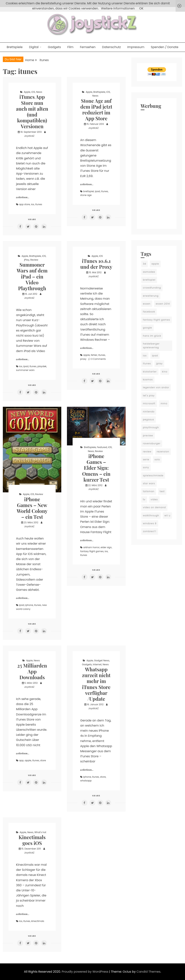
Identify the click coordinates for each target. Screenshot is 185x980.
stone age (86, 195)
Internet (97, 664)
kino (165, 372)
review (147, 452)
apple (86, 355)
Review (34, 260)
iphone (29, 605)
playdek (42, 366)
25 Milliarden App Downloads (32, 671)
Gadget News (102, 660)
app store (25, 204)
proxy (83, 359)
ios (33, 204)
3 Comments (98, 359)
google (147, 328)
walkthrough (151, 515)
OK (141, 8)
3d (145, 264)
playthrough (151, 427)
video (154, 499)
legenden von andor (156, 387)
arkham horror (91, 547)
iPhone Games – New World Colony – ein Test (32, 508)
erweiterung (151, 296)
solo (157, 459)
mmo (164, 403)
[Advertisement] (157, 169)
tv (144, 499)
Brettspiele (15, 47)
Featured (102, 447)
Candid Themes (149, 972)
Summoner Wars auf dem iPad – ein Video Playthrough (32, 276)
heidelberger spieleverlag (151, 346)
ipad (97, 191)
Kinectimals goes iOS (32, 840)
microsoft (149, 403)
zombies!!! (150, 531)
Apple (27, 92)
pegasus (149, 419)
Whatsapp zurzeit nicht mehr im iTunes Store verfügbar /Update (96, 684)
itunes (39, 204)
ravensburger (152, 443)
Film (70, 47)
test (162, 491)
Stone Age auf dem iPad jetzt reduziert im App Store (96, 110)
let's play (149, 396)
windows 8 (150, 523)
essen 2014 (163, 304)
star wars (149, 483)
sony (146, 467)
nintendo (149, 412)
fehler (94, 355)
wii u (167, 515)
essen (147, 304)
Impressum (136, 47)
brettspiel (89, 191)
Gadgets (54, 47)
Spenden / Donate (165, 47)
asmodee (149, 272)
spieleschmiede (153, 475)
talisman (149, 491)
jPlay (27, 260)
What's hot (40, 832)
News (39, 92)
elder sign (106, 547)
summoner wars (25, 370)
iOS (33, 92)
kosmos (148, 379)
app (21, 760)
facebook (149, 312)
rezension (163, 452)
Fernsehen (88, 47)
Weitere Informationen (118, 8)
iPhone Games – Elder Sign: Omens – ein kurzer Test (96, 468)
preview (148, 436)
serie (146, 459)
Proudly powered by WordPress (85, 972)
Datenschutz (111, 47)
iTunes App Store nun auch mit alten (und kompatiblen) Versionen (32, 112)
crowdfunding (152, 288)
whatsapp (86, 781)
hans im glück (152, 336)
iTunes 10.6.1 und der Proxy (96, 264)
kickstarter (150, 372)
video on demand (154, 507)
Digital (34, 47)
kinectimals (38, 921)
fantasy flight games (92, 551)
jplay (159, 363)
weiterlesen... (23, 197)
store (43, 760)
